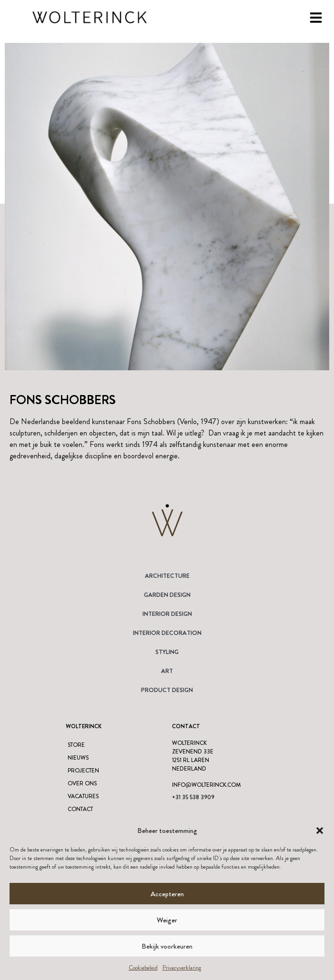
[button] (320, 831)
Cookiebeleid (143, 968)
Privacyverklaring (182, 968)
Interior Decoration (167, 633)
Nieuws (78, 758)
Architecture (167, 576)
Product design (167, 690)
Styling (167, 652)
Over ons (82, 783)
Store (76, 745)
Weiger (167, 920)
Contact (80, 809)
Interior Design (167, 614)
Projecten (83, 771)
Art (167, 671)
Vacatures (83, 796)
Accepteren (167, 894)
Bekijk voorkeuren (167, 946)
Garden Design (167, 595)
